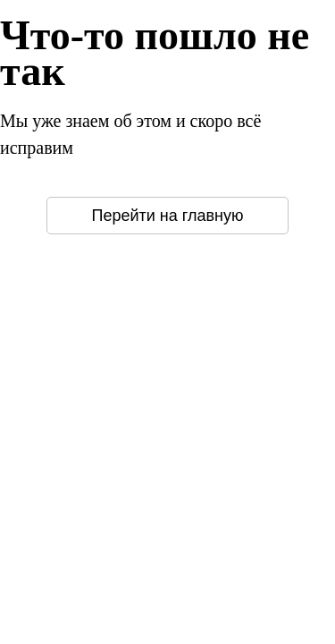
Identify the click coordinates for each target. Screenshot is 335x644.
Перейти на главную (168, 216)
